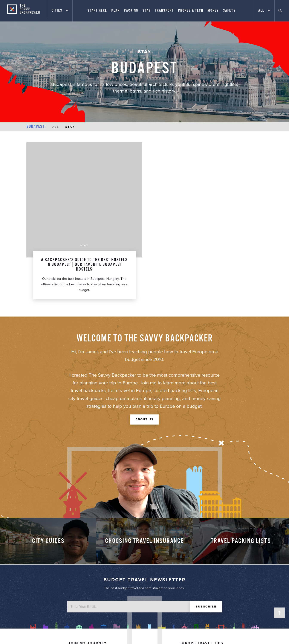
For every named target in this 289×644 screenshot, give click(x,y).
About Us (145, 304)
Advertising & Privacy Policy (88, 559)
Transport (166, 11)
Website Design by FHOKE (221, 636)
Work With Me (88, 553)
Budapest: (36, 127)
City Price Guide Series (202, 559)
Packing (133, 11)
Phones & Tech (192, 11)
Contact (88, 565)
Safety (231, 11)
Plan (117, 11)
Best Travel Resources (201, 565)
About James (88, 547)
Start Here (99, 11)
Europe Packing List (201, 553)
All (56, 127)
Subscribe (205, 500)
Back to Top (279, 613)
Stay (148, 11)
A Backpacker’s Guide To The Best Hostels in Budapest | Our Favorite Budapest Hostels (84, 149)
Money (215, 11)
